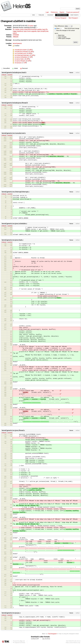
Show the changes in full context (65, 31)
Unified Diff (35, 639)
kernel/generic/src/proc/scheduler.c (14, 224)
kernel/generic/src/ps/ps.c (11, 613)
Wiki (34, 15)
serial (22, 29)
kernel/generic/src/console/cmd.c (14, 133)
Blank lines (61, 35)
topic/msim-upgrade (30, 31)
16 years (31, 26)
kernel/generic (17, 43)
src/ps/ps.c (19, 63)
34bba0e (16, 37)
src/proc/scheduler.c (22, 57)
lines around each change (70, 28)
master (17, 29)
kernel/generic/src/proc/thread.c (13, 430)
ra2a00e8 (10, 75)
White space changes (64, 38)
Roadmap (50, 15)
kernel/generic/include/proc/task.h (14, 73)
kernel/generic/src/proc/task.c (13, 240)
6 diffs (27, 59)
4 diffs (30, 53)
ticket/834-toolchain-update (33, 29)
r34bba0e (4, 75)
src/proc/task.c (20, 59)
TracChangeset (52, 634)
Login (47, 12)
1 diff (30, 57)
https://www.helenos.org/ (73, 642)
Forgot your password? (73, 12)
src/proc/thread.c (21, 61)
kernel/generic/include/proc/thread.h (15, 103)
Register (62, 12)
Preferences (54, 12)
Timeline (41, 15)
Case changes (62, 37)
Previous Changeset (61, 18)
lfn (14, 29)
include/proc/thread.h (22, 52)
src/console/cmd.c (21, 53)
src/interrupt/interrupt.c (22, 55)
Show (57, 28)
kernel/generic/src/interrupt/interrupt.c (16, 192)
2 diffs (30, 50)
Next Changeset (73, 18)
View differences (59, 26)
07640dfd (16, 35)
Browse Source (62, 15)
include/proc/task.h (21, 50)
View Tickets (74, 15)
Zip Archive (46, 639)
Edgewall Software (20, 642)
